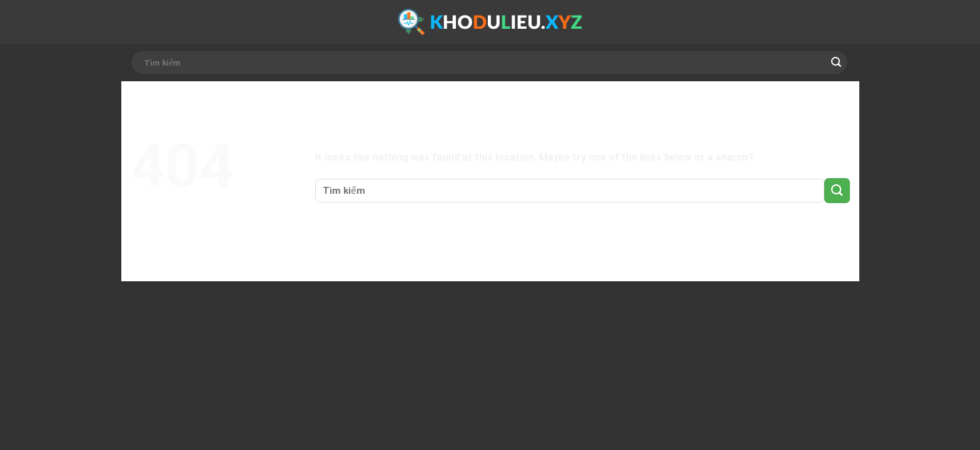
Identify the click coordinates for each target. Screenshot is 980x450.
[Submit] (836, 62)
